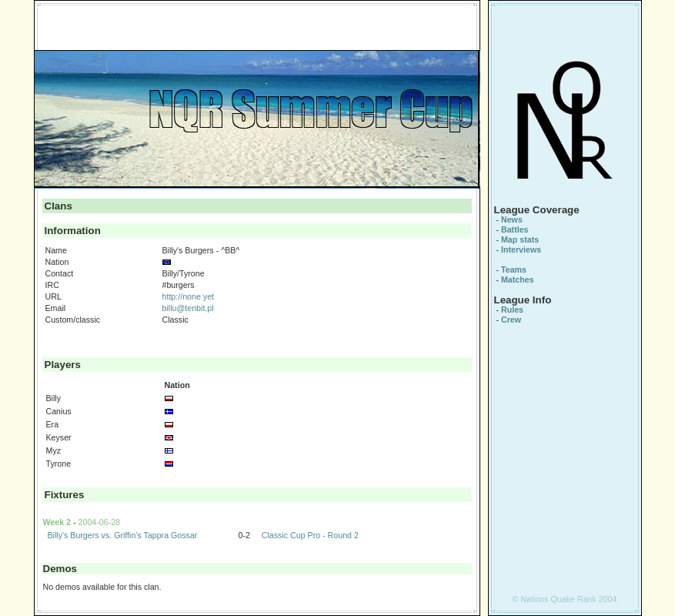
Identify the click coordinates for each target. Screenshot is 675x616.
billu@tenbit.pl (188, 308)
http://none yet (189, 296)
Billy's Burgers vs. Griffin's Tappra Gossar (122, 535)
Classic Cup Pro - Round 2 (310, 535)
